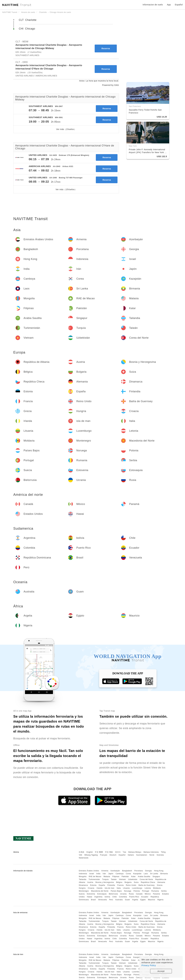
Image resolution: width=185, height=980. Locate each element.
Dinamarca (83, 885)
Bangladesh (127, 871)
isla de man (109, 888)
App (169, 5)
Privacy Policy (149, 965)
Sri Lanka (154, 874)
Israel (92, 874)
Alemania (161, 882)
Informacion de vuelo (153, 5)
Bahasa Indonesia (151, 852)
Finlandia (111, 885)
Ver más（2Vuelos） (66, 129)
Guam (127, 900)
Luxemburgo (137, 888)
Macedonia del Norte (100, 891)
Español (122, 855)
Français (104, 855)
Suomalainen (142, 855)
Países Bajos (116, 891)
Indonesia (83, 874)
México (148, 894)
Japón (111, 874)
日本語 (82, 852)
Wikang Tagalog (91, 855)
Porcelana (139, 871)
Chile (115, 897)
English (90, 852)
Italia (119, 888)
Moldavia (157, 888)
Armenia (105, 871)
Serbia (164, 891)
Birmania (164, 874)
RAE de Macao (95, 877)
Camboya (120, 874)
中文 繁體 (99, 852)
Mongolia (83, 877)
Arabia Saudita (144, 877)
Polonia (137, 891)
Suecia (82, 894)
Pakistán (125, 877)
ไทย (125, 852)
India (98, 874)
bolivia (107, 897)
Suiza (136, 882)
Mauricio (152, 900)
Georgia (148, 871)
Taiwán (114, 879)
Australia (119, 900)
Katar (133, 877)
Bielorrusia (113, 894)
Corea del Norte (146, 879)
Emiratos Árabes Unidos (89, 871)
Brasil (93, 900)
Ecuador (145, 897)
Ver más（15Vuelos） (66, 189)
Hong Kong (159, 871)
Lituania (126, 888)
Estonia (93, 885)
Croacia (91, 888)
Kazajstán (137, 874)
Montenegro (84, 891)
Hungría (82, 888)
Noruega (128, 891)
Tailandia (83, 879)
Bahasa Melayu (135, 852)
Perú (111, 900)
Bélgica (119, 882)
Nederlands (84, 858)
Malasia (107, 877)
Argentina (98, 897)
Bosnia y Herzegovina (105, 882)
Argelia (135, 900)
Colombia (123, 897)
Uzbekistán (133, 879)
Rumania (155, 891)
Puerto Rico (134, 897)
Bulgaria (128, 882)
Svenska (160, 855)
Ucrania (123, 894)
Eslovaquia (102, 894)
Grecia (160, 885)
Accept (161, 971)
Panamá (156, 894)
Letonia (148, 888)
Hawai (90, 897)
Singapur (156, 877)
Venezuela (102, 900)
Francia (121, 885)
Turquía (105, 879)
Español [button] (179, 5)
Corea (128, 874)
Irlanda (99, 888)
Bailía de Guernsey (146, 885)
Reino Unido (131, 885)
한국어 (118, 852)
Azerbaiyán (115, 871)
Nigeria (160, 900)
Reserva (106, 48)
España (102, 885)
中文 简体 (109, 852)
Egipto (143, 900)
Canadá (139, 894)
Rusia (131, 894)
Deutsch (113, 855)
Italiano (131, 855)
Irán (104, 874)
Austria (90, 882)
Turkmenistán (94, 879)
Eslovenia (91, 894)
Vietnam (122, 879)
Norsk (152, 855)
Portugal (146, 891)
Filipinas (116, 877)
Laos (146, 874)
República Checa (148, 882)
